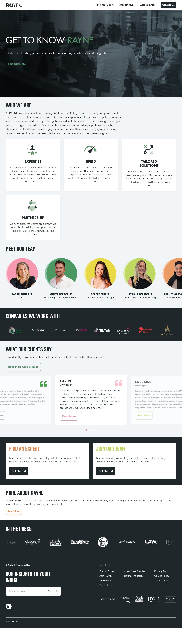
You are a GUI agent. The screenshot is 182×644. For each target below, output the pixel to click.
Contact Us (168, 5)
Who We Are (106, 581)
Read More (69, 416)
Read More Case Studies (23, 367)
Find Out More (17, 64)
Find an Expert (107, 571)
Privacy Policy (162, 571)
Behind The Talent (134, 576)
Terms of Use (161, 581)
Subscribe (53, 591)
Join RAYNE (106, 576)
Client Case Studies (135, 571)
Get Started (19, 471)
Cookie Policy (162, 576)
